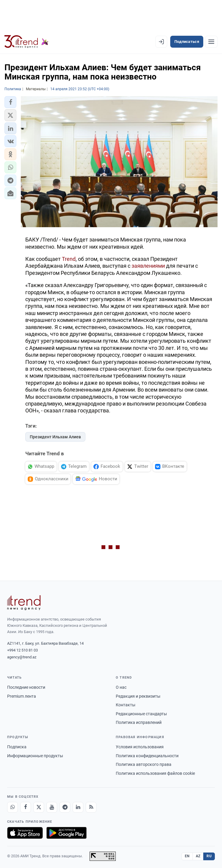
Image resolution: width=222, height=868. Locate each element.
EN (187, 856)
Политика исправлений (139, 722)
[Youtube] (52, 807)
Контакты (126, 705)
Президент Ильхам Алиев (55, 437)
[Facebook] (26, 807)
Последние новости (26, 687)
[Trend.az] (26, 42)
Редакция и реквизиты (138, 696)
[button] (10, 102)
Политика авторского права (144, 764)
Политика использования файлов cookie (155, 773)
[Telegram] (65, 807)
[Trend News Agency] (24, 603)
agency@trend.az (22, 657)
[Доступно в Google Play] (67, 833)
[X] (39, 807)
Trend (69, 259)
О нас (121, 687)
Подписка (17, 747)
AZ (198, 856)
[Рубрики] (211, 42)
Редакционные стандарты (141, 714)
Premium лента (22, 696)
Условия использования (140, 747)
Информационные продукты (35, 756)
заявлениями (148, 266)
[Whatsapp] (12, 807)
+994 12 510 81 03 (22, 650)
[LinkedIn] (78, 807)
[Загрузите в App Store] (25, 833)
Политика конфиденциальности (147, 756)
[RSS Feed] (91, 807)
